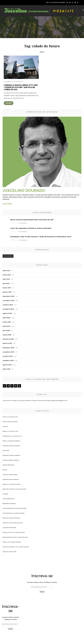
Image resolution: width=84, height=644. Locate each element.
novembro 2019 (8, 352)
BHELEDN (11, 465)
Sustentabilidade (18, 82)
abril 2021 (6, 283)
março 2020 (7, 335)
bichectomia (17, 518)
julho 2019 (6, 369)
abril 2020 (6, 331)
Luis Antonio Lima (12, 417)
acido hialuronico (18, 523)
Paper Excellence (15, 441)
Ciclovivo (5, 426)
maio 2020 (6, 326)
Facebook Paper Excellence (11, 479)
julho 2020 (7, 318)
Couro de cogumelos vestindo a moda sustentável (31, 228)
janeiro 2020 (7, 343)
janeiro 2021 (7, 292)
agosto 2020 (7, 313)
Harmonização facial (9, 499)
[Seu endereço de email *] (42, 587)
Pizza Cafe (6, 451)
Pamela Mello (12, 528)
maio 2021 (6, 279)
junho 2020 (7, 322)
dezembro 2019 (8, 348)
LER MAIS (9, 103)
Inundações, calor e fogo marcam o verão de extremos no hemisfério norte (41, 237)
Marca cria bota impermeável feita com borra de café (32, 220)
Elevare (5, 470)
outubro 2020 (8, 305)
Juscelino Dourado (15, 484)
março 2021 (7, 288)
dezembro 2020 (9, 296)
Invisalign (5, 494)
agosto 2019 (7, 365)
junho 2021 (7, 275)
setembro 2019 (8, 361)
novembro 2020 (8, 301)
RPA (15, 552)
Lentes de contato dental (10, 475)
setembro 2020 (8, 309)
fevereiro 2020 (8, 339)
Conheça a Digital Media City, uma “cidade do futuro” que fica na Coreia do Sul (21, 87)
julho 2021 (6, 271)
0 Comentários (23, 223)
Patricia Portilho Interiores (10, 422)
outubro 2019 (8, 356)
